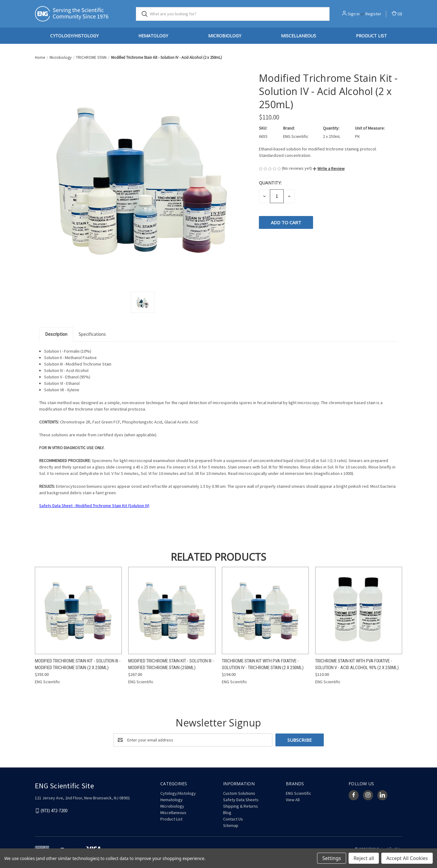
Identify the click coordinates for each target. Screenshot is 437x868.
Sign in (354, 14)
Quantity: (270, 183)
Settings (332, 858)
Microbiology (225, 36)
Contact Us (233, 819)
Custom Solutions (239, 793)
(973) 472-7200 (54, 811)
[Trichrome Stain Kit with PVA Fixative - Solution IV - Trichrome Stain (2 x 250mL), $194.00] (265, 610)
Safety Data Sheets (241, 800)
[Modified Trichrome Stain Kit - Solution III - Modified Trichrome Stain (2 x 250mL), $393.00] (78, 610)
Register (373, 14)
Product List (371, 36)
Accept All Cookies (407, 858)
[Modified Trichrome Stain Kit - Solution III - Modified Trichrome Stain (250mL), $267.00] (172, 610)
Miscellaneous (299, 36)
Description (56, 334)
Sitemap (231, 825)
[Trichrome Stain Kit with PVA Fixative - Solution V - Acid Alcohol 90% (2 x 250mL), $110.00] (359, 610)
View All (293, 800)
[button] (329, 169)
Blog (227, 813)
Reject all (364, 858)
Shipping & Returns (241, 806)
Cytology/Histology (74, 36)
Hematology (153, 36)
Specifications (92, 334)
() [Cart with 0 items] (397, 14)
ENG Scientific (299, 793)
